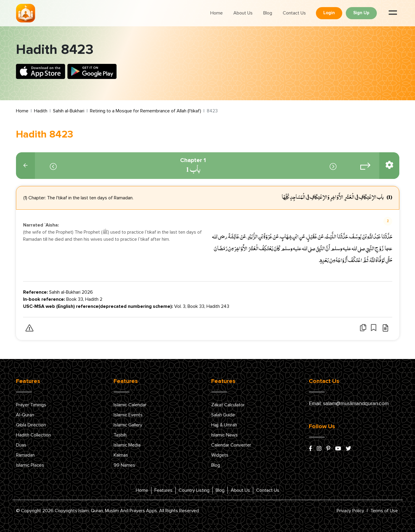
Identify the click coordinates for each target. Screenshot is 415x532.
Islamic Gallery (128, 425)
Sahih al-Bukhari (69, 111)
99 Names (124, 465)
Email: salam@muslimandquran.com (349, 404)
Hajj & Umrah (224, 425)
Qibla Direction (31, 425)
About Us (243, 13)
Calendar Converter (231, 445)
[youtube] (338, 449)
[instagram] (319, 449)
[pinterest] (328, 449)
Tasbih (120, 435)
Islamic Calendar (130, 405)
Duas (21, 445)
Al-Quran (25, 415)
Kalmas (121, 455)
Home (217, 13)
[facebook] (310, 449)
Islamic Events (128, 415)
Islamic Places (30, 465)
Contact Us (294, 13)
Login (329, 13)
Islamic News (225, 435)
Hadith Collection (33, 435)
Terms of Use (384, 511)
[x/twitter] (348, 449)
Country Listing (194, 490)
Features (163, 490)
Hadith (41, 111)
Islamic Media (127, 445)
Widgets (220, 455)
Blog (268, 13)
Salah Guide (223, 415)
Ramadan (25, 455)
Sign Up (361, 13)
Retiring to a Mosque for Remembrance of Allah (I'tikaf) (146, 111)
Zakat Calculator (228, 405)
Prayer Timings (31, 405)
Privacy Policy (350, 511)
